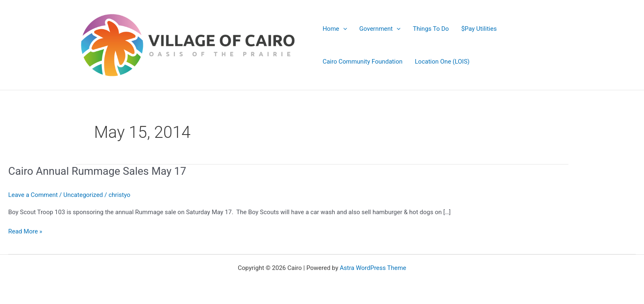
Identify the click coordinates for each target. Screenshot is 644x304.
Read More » (25, 231)
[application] (343, 29)
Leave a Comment (33, 195)
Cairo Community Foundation (362, 62)
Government (380, 29)
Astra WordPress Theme (373, 268)
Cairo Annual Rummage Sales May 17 (97, 171)
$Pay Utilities (479, 29)
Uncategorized (83, 195)
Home (335, 29)
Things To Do (431, 29)
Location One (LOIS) (442, 62)
